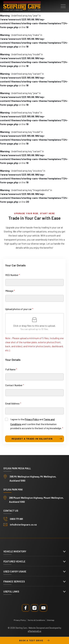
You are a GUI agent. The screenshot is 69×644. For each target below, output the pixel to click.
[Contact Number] (34, 393)
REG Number (13, 275)
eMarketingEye (34, 631)
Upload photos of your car (19, 309)
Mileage (10, 291)
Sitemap (51, 620)
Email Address (13, 403)
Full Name (11, 369)
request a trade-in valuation (32, 439)
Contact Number (15, 385)
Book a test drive (34, 640)
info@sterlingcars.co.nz (23, 525)
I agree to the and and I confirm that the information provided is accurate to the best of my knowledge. (37, 424)
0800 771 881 (16, 519)
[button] (63, 6)
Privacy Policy (32, 419)
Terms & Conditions (36, 620)
